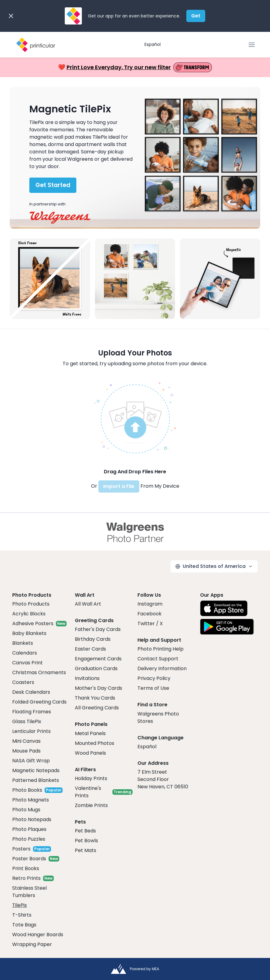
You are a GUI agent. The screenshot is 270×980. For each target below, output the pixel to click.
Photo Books (27, 790)
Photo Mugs (26, 810)
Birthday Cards (93, 639)
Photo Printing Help (161, 649)
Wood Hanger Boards (38, 935)
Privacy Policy (154, 678)
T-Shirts (22, 915)
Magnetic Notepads (36, 770)
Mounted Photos (95, 743)
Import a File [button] (119, 486)
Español (153, 44)
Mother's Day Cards (99, 688)
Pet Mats (86, 850)
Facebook (150, 614)
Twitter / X (150, 623)
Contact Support (158, 659)
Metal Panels (90, 733)
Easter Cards (90, 649)
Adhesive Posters (33, 623)
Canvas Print (27, 663)
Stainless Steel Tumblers (29, 892)
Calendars (25, 653)
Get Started (53, 185)
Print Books (26, 868)
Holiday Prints (91, 778)
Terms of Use (153, 688)
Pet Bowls (86, 841)
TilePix (20, 905)
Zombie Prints (91, 805)
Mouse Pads (26, 751)
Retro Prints (26, 878)
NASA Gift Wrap (31, 761)
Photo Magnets (31, 800)
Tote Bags (24, 925)
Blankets (23, 643)
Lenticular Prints (31, 731)
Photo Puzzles (29, 839)
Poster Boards (29, 859)
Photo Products (31, 604)
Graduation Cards (96, 668)
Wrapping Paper (32, 944)
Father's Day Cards (98, 629)
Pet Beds (85, 831)
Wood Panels (90, 753)
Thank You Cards (95, 698)
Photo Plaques (29, 829)
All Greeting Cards (97, 708)
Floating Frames (32, 712)
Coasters (23, 682)
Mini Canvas (26, 741)
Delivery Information (162, 668)
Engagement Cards (98, 659)
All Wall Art (88, 604)
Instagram (150, 604)
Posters (21, 849)
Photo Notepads (32, 819)
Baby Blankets (29, 633)
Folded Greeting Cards (39, 702)
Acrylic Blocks (29, 614)
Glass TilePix (27, 721)
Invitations (87, 678)
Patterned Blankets (36, 780)
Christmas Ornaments (39, 672)
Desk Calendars (31, 692)
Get (196, 16)
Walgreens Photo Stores (158, 717)
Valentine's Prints (88, 792)
